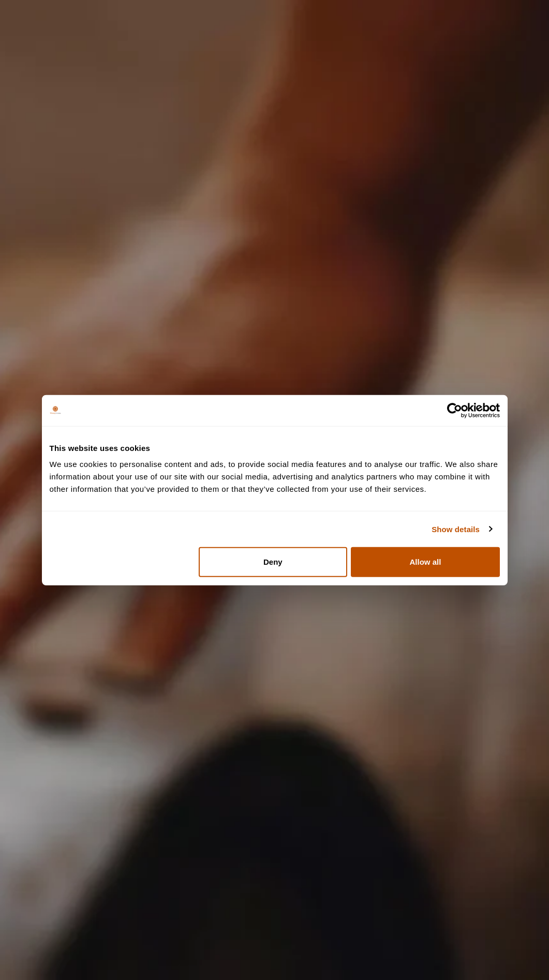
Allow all (426, 562)
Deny (273, 562)
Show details (456, 529)
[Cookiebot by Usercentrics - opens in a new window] (455, 410)
